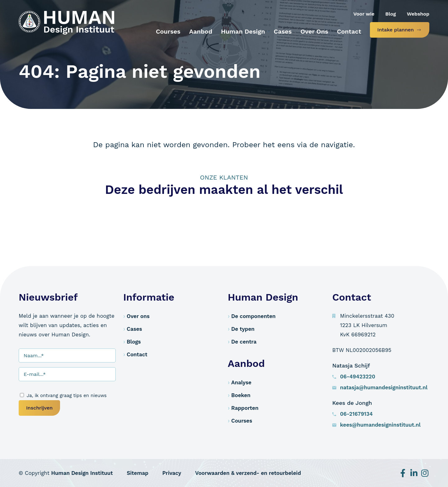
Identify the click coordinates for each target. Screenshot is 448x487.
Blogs (134, 342)
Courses (242, 421)
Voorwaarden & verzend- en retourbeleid (248, 473)
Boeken (241, 395)
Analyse (241, 382)
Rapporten (245, 408)
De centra (244, 342)
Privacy (172, 473)
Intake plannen (396, 30)
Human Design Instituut (82, 473)
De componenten (253, 316)
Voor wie (364, 14)
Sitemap (138, 473)
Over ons (138, 316)
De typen (243, 329)
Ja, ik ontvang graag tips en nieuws (67, 396)
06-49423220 (358, 377)
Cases (134, 329)
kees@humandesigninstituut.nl (380, 425)
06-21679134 (356, 414)
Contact (137, 354)
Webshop (418, 14)
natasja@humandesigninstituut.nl (384, 387)
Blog (391, 14)
